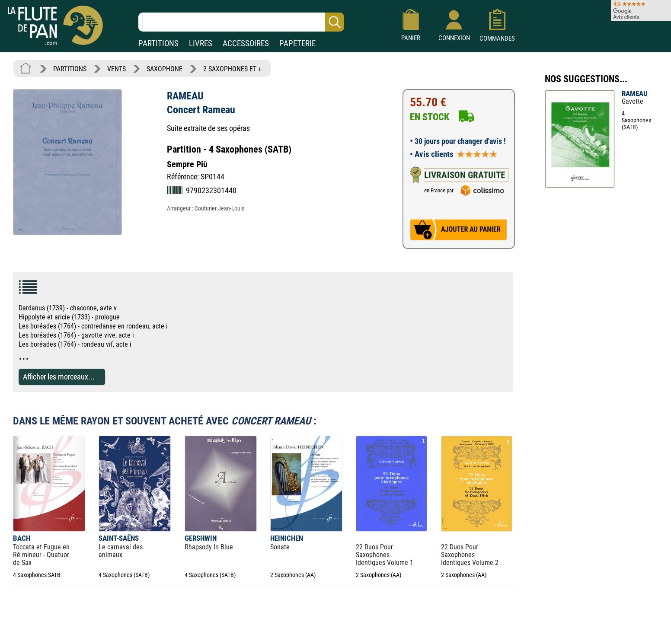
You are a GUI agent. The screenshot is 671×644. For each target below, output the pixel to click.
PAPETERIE (297, 43)
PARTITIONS (158, 43)
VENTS (117, 69)
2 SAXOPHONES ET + (232, 69)
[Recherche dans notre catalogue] (241, 22)
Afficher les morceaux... (59, 377)
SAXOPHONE (165, 69)
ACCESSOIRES (246, 43)
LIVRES (201, 43)
